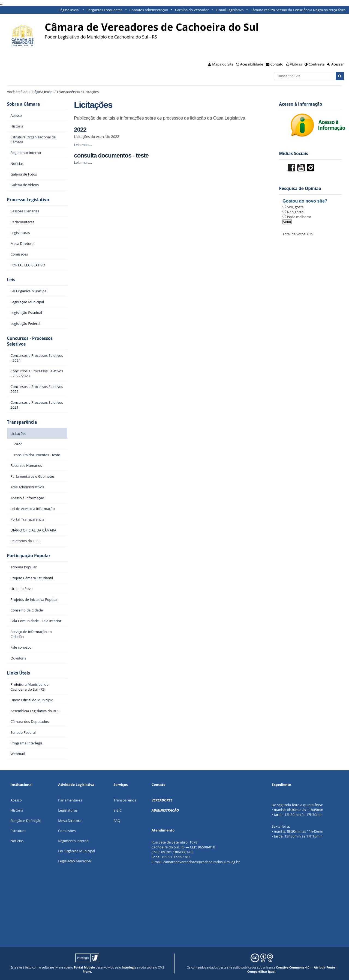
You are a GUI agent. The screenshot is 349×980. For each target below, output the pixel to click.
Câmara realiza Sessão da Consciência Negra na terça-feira (298, 10)
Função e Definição (26, 821)
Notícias (17, 841)
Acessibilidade (252, 64)
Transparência (68, 92)
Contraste (317, 64)
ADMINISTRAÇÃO (165, 810)
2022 (80, 130)
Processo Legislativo (28, 200)
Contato (277, 64)
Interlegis (129, 967)
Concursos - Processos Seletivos (30, 341)
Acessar (338, 64)
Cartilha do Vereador (192, 10)
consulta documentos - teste (111, 155)
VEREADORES (162, 800)
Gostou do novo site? (305, 201)
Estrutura (18, 831)
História (17, 810)
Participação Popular (29, 556)
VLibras (296, 64)
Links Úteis (19, 673)
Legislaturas (68, 810)
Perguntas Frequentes (104, 10)
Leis (11, 280)
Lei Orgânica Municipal (76, 851)
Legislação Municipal (75, 861)
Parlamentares (70, 800)
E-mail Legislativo (230, 10)
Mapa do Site (223, 64)
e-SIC (118, 810)
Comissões (67, 831)
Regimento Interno (73, 841)
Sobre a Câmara (24, 104)
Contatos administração (149, 10)
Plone (87, 971)
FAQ (117, 821)
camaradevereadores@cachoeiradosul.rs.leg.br (201, 862)
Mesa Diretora (70, 821)
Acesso (16, 800)
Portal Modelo (84, 967)
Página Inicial (69, 10)
